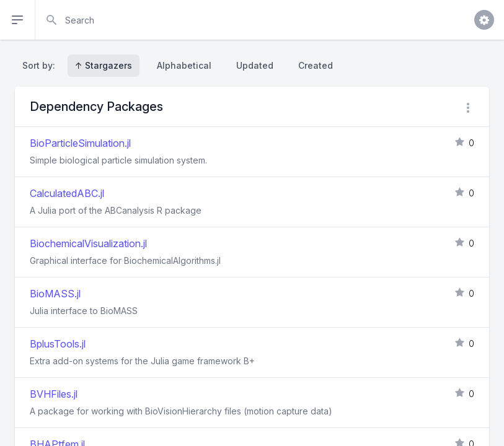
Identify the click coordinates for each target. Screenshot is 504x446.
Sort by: (41, 65)
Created (316, 65)
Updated (255, 65)
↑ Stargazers (104, 65)
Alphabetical (184, 65)
